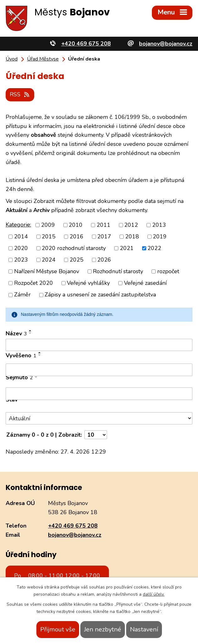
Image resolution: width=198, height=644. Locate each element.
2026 (104, 260)
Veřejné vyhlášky (88, 283)
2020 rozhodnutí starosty (74, 248)
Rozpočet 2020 (34, 283)
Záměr (22, 295)
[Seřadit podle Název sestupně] (30, 333)
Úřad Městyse (43, 59)
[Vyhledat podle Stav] (99, 418)
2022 (154, 248)
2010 (76, 225)
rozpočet (168, 271)
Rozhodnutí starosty (118, 271)
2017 (104, 237)
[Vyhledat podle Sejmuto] (99, 394)
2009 (48, 225)
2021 (127, 248)
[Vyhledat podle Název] (99, 345)
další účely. (154, 594)
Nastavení (144, 629)
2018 (132, 237)
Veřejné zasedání (145, 283)
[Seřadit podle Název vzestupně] (30, 331)
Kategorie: (18, 225)
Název (16, 333)
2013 (159, 225)
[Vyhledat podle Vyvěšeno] (99, 370)
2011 (104, 225)
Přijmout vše (58, 629)
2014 (21, 237)
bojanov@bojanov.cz (75, 535)
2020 (21, 248)
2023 (21, 260)
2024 (49, 260)
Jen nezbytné (103, 629)
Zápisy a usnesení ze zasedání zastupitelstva (100, 295)
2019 (160, 237)
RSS (20, 94)
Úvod (12, 59)
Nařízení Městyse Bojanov (47, 271)
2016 (77, 237)
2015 (49, 237)
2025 (77, 260)
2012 (131, 225)
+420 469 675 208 (73, 526)
